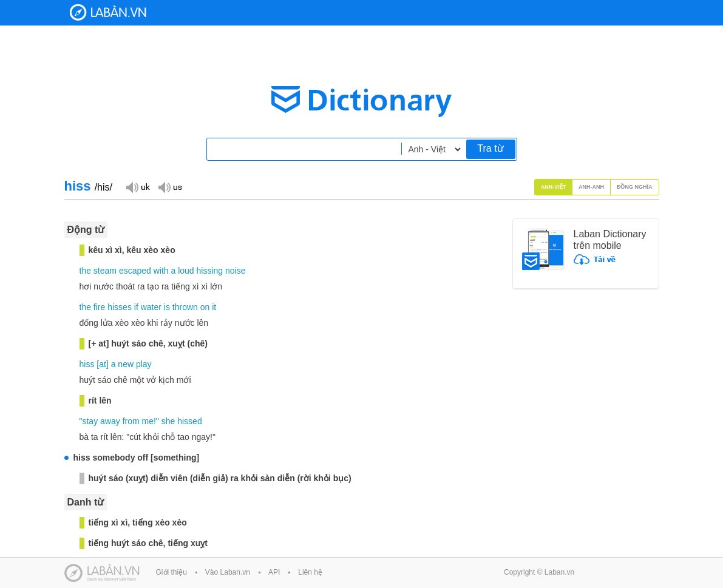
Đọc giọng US (170, 187)
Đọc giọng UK (138, 187)
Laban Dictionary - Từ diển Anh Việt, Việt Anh (108, 12)
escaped (135, 271)
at (103, 364)
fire (99, 307)
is (167, 307)
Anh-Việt (554, 187)
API (274, 572)
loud (186, 271)
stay (90, 421)
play (144, 364)
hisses (120, 307)
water (151, 307)
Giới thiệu (171, 572)
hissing (210, 271)
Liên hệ (310, 572)
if (136, 307)
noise (235, 271)
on (205, 307)
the (85, 271)
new (126, 364)
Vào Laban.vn (228, 572)
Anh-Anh (591, 187)
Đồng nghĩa (635, 187)
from (131, 421)
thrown (185, 307)
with (161, 271)
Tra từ (490, 148)
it (214, 307)
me (148, 421)
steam (105, 271)
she (168, 421)
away (110, 421)
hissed (189, 421)
